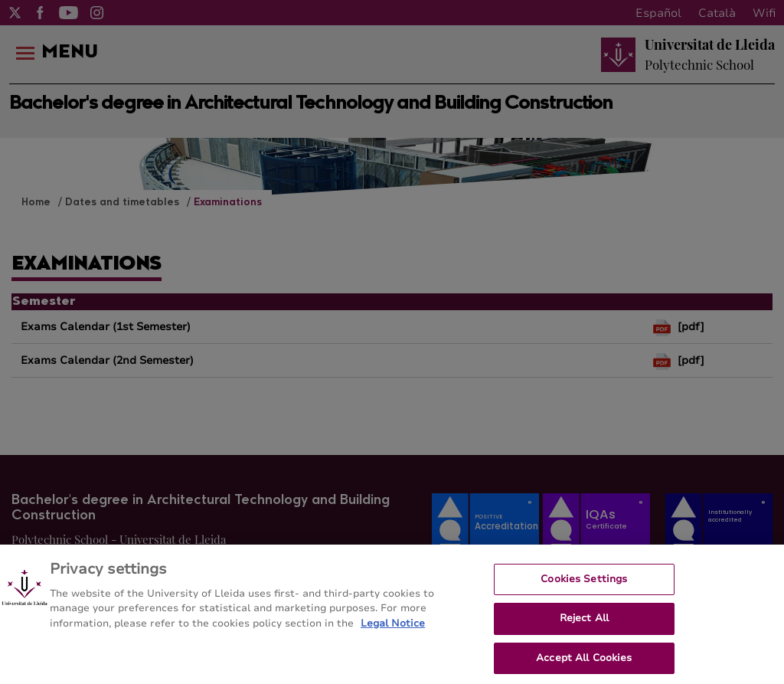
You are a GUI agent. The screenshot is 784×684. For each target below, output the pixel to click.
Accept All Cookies (584, 663)
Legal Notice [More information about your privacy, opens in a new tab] (393, 628)
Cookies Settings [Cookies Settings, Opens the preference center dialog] (584, 584)
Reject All (584, 623)
